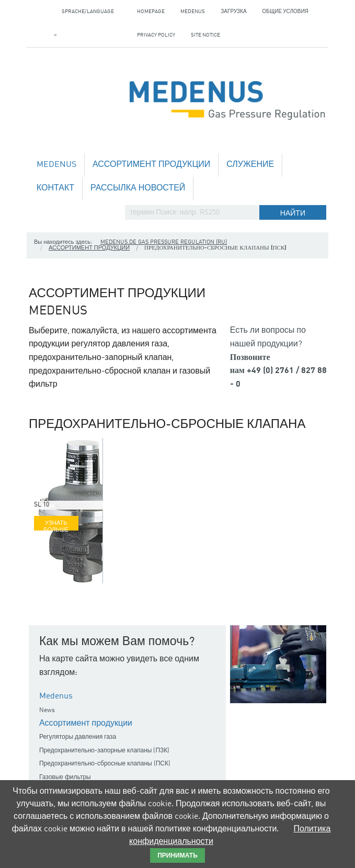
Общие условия (285, 12)
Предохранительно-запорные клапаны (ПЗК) (104, 751)
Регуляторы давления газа (78, 737)
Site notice (205, 35)
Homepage (151, 12)
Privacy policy (156, 35)
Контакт (55, 188)
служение (250, 165)
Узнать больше (56, 525)
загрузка (233, 12)
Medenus (193, 12)
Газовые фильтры (65, 777)
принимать (177, 856)
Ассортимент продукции (151, 165)
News (47, 711)
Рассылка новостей (138, 188)
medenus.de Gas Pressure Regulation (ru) (164, 243)
